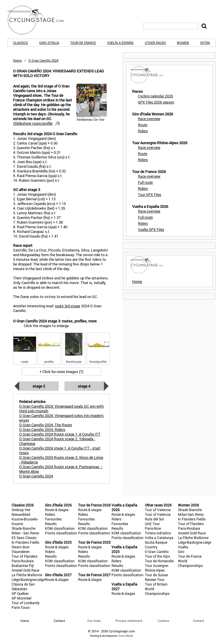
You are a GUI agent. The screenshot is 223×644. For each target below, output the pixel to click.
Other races (155, 43)
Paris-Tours (21, 607)
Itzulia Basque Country (156, 545)
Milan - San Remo (25, 533)
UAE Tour (152, 524)
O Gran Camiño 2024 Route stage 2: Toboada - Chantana (57, 441)
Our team (94, 621)
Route (143, 125)
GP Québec (20, 593)
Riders (143, 131)
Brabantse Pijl (23, 565)
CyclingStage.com (39, 20)
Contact (198, 621)
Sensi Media (126, 636)
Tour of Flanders (25, 556)
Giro (181, 552)
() (36, 123)
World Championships (157, 591)
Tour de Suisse (156, 575)
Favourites (53, 519)
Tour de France (83, 43)
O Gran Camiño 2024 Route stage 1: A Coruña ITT (60, 434)
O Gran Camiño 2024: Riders (42, 429)
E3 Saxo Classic (24, 538)
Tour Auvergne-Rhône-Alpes (157, 568)
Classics (20, 43)
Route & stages (57, 510)
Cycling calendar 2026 (155, 96)
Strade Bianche (24, 528)
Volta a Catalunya (159, 538)
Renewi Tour (155, 579)
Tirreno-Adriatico (158, 533)
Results (51, 524)
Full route (145, 182)
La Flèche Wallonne (27, 575)
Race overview (149, 119)
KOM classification (60, 528)
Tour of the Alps (157, 556)
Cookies (163, 621)
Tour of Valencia (158, 510)
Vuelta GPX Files (151, 229)
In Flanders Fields (25, 542)
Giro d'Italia (49, 43)
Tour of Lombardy (26, 603)
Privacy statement (129, 621)
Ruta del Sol (154, 519)
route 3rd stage (68, 306)
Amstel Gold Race (25, 570)
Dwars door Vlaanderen (21, 549)
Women (183, 43)
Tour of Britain (156, 584)
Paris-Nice (153, 528)
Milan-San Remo (191, 514)
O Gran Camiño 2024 (36, 476)
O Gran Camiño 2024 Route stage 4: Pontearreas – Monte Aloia (61, 469)
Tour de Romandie (159, 561)
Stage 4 (84, 386)
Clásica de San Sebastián (23, 586)
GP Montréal (21, 598)
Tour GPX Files (150, 195)
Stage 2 (39, 386)
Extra (205, 43)
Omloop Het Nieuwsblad (21, 512)
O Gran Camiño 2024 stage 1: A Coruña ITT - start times (60, 450)
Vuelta (183, 547)
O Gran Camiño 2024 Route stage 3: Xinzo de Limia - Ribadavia (61, 460)
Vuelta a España (120, 43)
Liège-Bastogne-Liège (28, 579)
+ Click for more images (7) (61, 372)
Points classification (61, 533)
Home (17, 60)
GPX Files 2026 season (156, 102)
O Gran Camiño (157, 552)
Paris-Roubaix (23, 561)
